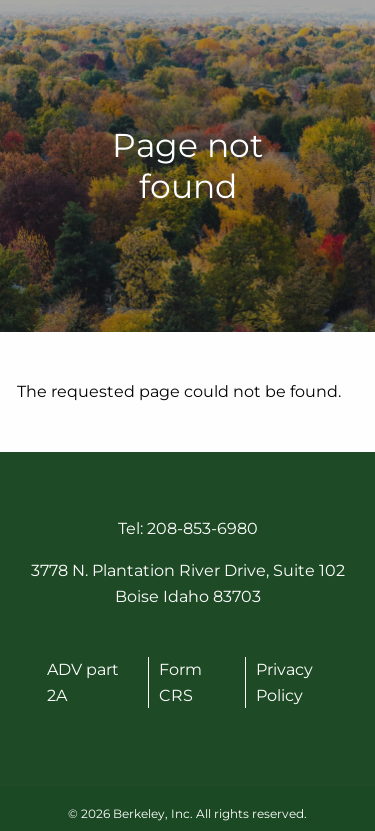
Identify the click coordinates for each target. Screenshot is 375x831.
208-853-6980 (202, 528)
